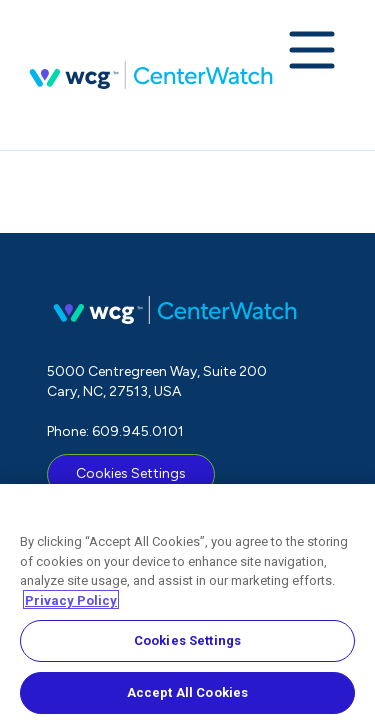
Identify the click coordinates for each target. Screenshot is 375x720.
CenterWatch (151, 75)
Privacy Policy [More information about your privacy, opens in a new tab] (71, 603)
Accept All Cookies (187, 696)
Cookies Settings (131, 473)
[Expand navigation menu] (312, 52)
